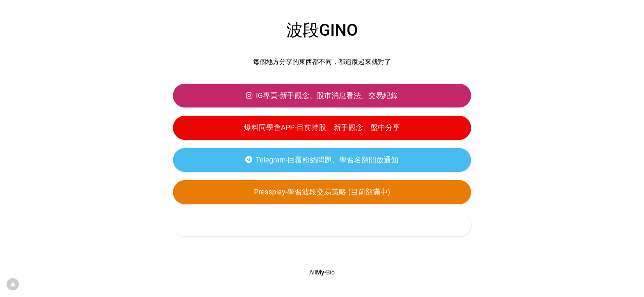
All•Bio (322, 273)
